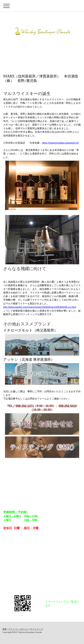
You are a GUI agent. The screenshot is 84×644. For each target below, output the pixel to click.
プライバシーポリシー (19, 629)
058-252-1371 (25, 406)
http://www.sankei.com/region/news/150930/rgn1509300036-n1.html (40, 307)
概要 (5, 629)
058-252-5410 (68, 406)
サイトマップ (37, 629)
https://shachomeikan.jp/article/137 (61, 143)
